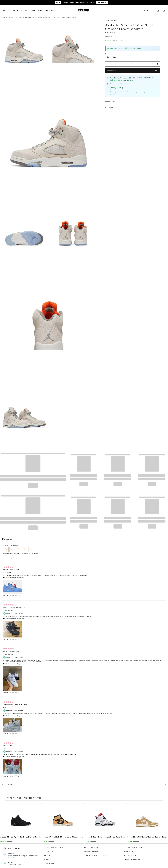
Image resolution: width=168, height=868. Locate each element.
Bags (146, 11)
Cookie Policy (130, 851)
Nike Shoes (19, 17)
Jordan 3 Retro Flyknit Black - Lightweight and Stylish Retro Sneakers (21, 837)
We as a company (91, 851)
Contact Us (48, 851)
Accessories (14, 11)
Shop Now (102, 3)
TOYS (40, 11)
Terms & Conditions (132, 859)
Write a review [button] (111, 32)
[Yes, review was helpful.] (12, 595)
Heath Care (49, 11)
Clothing (24, 11)
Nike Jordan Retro (30, 17)
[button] (84, 11)
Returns (47, 855)
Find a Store (14, 848)
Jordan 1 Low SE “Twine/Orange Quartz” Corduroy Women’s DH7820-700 (147, 837)
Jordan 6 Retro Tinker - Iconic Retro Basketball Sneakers (105, 837)
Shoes (33, 11)
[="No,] (17, 595)
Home (5, 11)
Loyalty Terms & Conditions (95, 855)
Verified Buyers (12, 558)
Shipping (47, 859)
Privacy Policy (130, 855)
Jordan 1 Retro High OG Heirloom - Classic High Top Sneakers (63, 837)
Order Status (49, 863)
